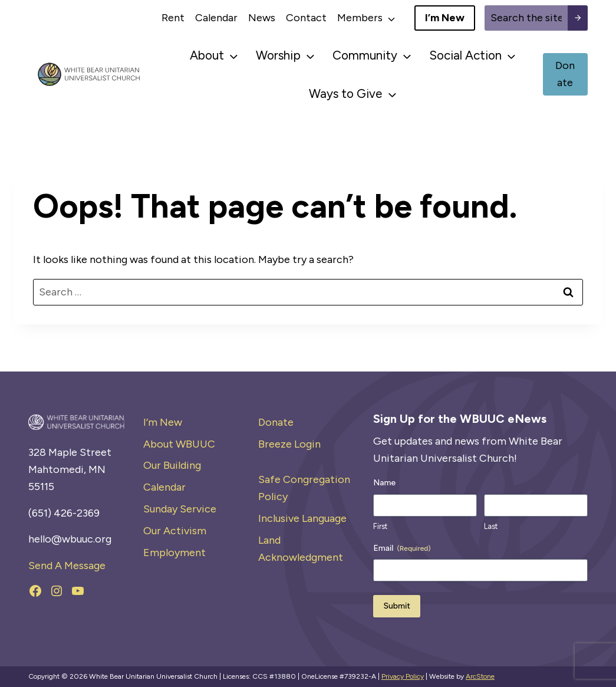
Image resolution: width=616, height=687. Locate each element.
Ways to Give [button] (345, 93)
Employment (174, 553)
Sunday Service (180, 509)
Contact (306, 18)
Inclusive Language (302, 518)
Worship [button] (278, 55)
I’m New (163, 422)
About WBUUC (179, 444)
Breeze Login (289, 444)
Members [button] (360, 18)
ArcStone (480, 676)
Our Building (172, 465)
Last (491, 526)
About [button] (207, 55)
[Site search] (526, 18)
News (262, 18)
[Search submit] (578, 18)
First (380, 526)
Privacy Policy (403, 676)
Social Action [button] (465, 55)
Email (402, 548)
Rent (173, 18)
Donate (276, 422)
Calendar (216, 18)
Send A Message (67, 566)
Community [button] (365, 55)
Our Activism (175, 531)
